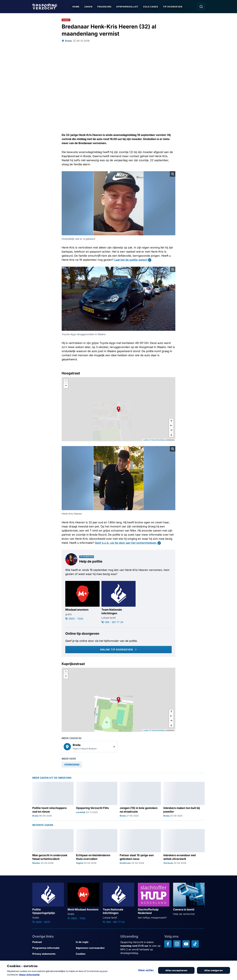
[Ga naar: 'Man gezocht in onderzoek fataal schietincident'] (53, 847)
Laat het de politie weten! (131, 260)
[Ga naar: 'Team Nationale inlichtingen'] (119, 602)
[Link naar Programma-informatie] (53, 948)
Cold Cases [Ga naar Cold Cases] (151, 7)
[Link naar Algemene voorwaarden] (96, 948)
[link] (89, 747)
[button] (118, 409)
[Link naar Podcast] (53, 942)
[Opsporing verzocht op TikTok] (195, 944)
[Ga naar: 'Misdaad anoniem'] (82, 601)
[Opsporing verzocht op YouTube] (186, 944)
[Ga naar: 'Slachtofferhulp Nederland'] (154, 901)
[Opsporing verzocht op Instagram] (177, 944)
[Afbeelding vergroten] (173, 174)
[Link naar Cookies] (96, 954)
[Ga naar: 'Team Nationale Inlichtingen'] (119, 903)
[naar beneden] (171, 435)
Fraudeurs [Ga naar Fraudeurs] (104, 7)
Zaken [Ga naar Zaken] (88, 7)
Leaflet (146, 440)
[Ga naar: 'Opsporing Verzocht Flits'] (97, 800)
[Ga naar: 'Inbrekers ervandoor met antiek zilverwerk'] (184, 847)
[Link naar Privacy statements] (53, 954)
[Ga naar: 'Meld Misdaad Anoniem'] (83, 901)
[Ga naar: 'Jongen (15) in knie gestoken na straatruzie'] (140, 800)
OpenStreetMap (158, 440)
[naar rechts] (171, 430)
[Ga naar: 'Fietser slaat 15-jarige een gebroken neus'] (140, 847)
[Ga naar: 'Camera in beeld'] (189, 899)
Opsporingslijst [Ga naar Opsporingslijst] (127, 7)
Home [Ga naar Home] (76, 7)
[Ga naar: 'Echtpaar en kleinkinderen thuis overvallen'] (97, 847)
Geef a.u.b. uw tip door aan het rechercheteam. (126, 543)
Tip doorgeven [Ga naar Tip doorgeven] (173, 7)
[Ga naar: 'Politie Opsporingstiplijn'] (48, 903)
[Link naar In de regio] (96, 942)
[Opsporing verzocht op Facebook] (168, 944)
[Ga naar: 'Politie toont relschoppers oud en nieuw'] (53, 800)
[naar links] (171, 426)
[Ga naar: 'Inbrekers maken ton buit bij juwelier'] (184, 800)
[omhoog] (171, 421)
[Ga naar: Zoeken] (201, 7)
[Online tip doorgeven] (118, 650)
